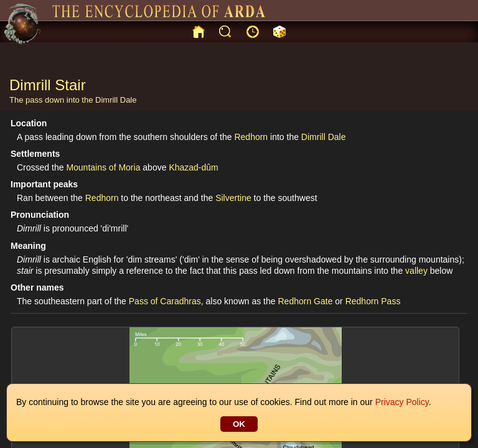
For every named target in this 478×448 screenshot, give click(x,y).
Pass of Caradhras (165, 301)
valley (416, 271)
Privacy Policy (402, 402)
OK (239, 424)
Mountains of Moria (103, 167)
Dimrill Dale (116, 100)
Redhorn (251, 137)
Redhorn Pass (373, 301)
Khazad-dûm (193, 167)
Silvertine (233, 198)
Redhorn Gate (305, 301)
